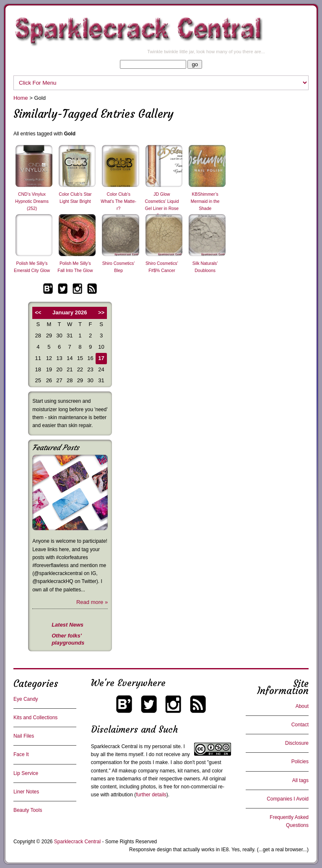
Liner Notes (26, 792)
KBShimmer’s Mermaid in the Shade (205, 201)
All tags (300, 780)
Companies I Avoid (288, 799)
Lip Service (26, 773)
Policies (300, 762)
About (302, 706)
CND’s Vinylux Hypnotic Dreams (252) (32, 201)
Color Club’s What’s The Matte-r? (118, 201)
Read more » (92, 602)
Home (21, 98)
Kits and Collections (35, 718)
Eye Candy (26, 699)
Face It (21, 754)
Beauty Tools (28, 810)
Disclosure (297, 743)
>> (101, 312)
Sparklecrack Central (114, 746)
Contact (300, 725)
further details (151, 795)
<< (38, 312)
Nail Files (24, 736)
